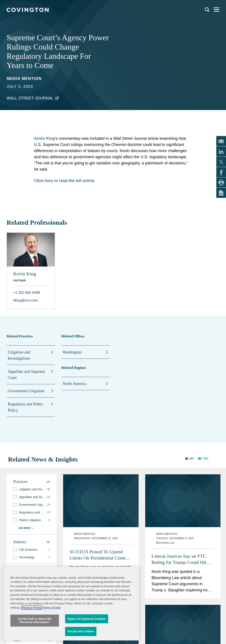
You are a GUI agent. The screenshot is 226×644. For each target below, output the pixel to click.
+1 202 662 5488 (27, 293)
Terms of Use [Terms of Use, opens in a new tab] (52, 629)
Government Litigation (26, 391)
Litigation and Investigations (19, 355)
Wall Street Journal (30, 98)
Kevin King (25, 274)
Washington (72, 352)
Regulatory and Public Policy (25, 407)
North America (74, 384)
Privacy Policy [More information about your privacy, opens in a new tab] (32, 629)
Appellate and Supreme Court (26, 375)
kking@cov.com (26, 300)
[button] (189, 458)
